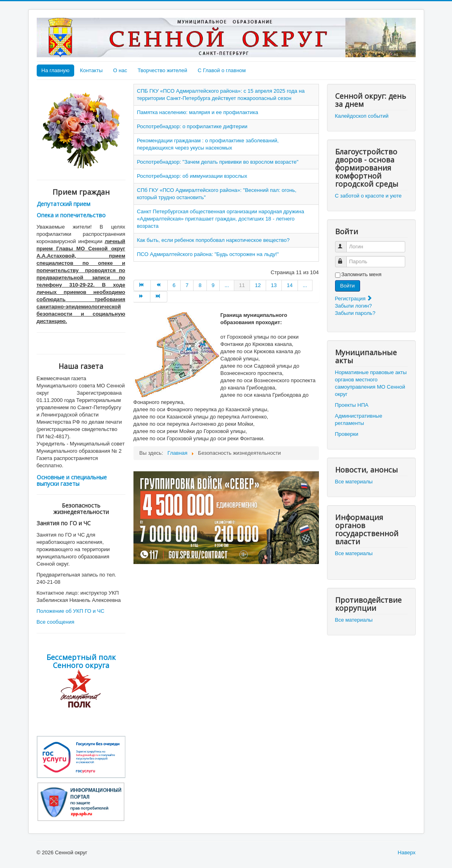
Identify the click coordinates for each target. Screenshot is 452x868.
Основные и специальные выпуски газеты (72, 480)
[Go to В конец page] (159, 297)
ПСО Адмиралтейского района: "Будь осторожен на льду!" (208, 254)
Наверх (406, 852)
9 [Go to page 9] (213, 285)
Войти (348, 286)
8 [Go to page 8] (200, 285)
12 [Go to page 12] (258, 285)
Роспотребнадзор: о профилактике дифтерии (192, 126)
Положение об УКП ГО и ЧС (71, 611)
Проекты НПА (352, 405)
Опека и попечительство (71, 215)
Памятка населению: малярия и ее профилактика (198, 112)
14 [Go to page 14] (290, 285)
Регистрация (354, 299)
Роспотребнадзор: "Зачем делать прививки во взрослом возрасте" (218, 162)
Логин (345, 243)
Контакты (91, 70)
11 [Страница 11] (242, 285)
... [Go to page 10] (227, 285)
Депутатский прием (64, 204)
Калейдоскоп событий (362, 116)
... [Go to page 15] (305, 285)
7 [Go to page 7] (187, 285)
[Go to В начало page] (142, 285)
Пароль (345, 258)
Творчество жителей (162, 70)
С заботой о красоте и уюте (369, 196)
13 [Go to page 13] (274, 285)
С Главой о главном (222, 70)
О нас (120, 70)
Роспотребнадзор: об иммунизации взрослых (192, 176)
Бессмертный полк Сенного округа (81, 661)
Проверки (347, 434)
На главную (56, 70)
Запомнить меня (361, 274)
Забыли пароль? (355, 313)
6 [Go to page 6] (174, 285)
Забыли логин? (354, 306)
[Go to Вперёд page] (142, 297)
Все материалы (354, 482)
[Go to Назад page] (159, 285)
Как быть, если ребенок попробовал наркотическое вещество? (214, 240)
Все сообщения (56, 622)
